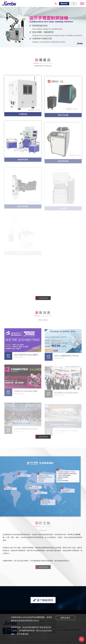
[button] (6, 27)
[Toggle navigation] (82, 4)
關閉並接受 (65, 618)
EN (74, 4)
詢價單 (64, 4)
